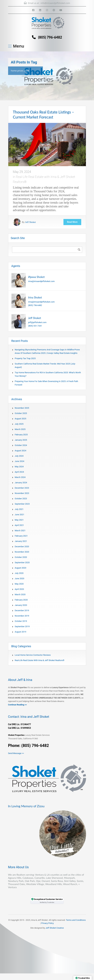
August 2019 (20, 632)
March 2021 (20, 531)
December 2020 (22, 547)
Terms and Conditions (76, 920)
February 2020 (21, 600)
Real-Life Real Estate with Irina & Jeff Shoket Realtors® (40, 660)
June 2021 (20, 515)
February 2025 (21, 435)
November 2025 (22, 408)
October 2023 (21, 499)
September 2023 (22, 504)
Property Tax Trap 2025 (25, 358)
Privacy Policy (48, 923)
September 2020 (22, 562)
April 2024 (19, 472)
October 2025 (21, 413)
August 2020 (20, 568)
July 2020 (19, 573)
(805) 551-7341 (35, 326)
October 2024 (21, 445)
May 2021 (19, 520)
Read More (72, 222)
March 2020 (20, 594)
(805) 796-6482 (50, 37)
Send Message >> (16, 753)
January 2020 (21, 605)
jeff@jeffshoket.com (37, 322)
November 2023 (22, 493)
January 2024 (21, 483)
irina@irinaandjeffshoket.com (41, 281)
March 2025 (20, 429)
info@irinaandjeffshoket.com (55, 3)
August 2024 (20, 451)
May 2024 (19, 467)
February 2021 (21, 536)
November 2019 (22, 616)
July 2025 (19, 424)
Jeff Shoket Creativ (54, 928)
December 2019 (22, 610)
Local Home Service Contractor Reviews (33, 655)
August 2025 (20, 419)
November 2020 (22, 552)
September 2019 (22, 626)
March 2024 (20, 477)
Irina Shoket (35, 297)
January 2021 (21, 541)
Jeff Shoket (31, 222)
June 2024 (20, 461)
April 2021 (19, 525)
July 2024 (19, 456)
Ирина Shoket (36, 277)
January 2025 (21, 440)
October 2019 (21, 621)
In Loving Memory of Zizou (26, 806)
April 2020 (19, 589)
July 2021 (19, 509)
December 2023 (22, 488)
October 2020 (21, 557)
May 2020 (19, 584)
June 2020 (20, 578)
